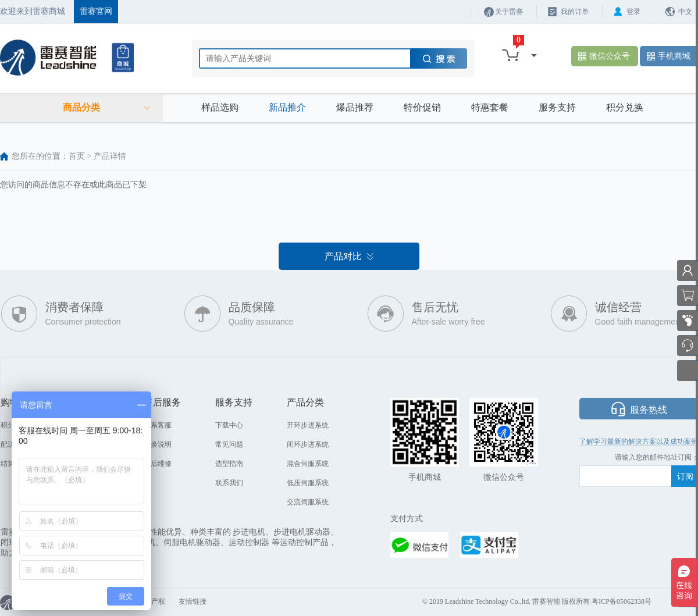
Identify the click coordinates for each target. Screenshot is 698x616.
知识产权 (151, 601)
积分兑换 (625, 107)
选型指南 (229, 464)
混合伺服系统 (308, 464)
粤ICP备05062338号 (622, 601)
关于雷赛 (509, 12)
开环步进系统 (308, 425)
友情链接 (193, 601)
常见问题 (229, 444)
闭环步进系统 (308, 444)
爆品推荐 (355, 107)
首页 (77, 156)
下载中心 (229, 425)
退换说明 (158, 444)
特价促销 (422, 107)
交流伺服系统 (308, 502)
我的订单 (575, 12)
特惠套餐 (490, 107)
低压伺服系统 (308, 483)
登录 (633, 12)
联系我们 (229, 483)
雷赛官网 (96, 11)
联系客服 (158, 425)
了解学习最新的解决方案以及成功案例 (639, 441)
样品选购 (220, 107)
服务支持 (557, 107)
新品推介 (287, 107)
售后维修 (158, 464)
